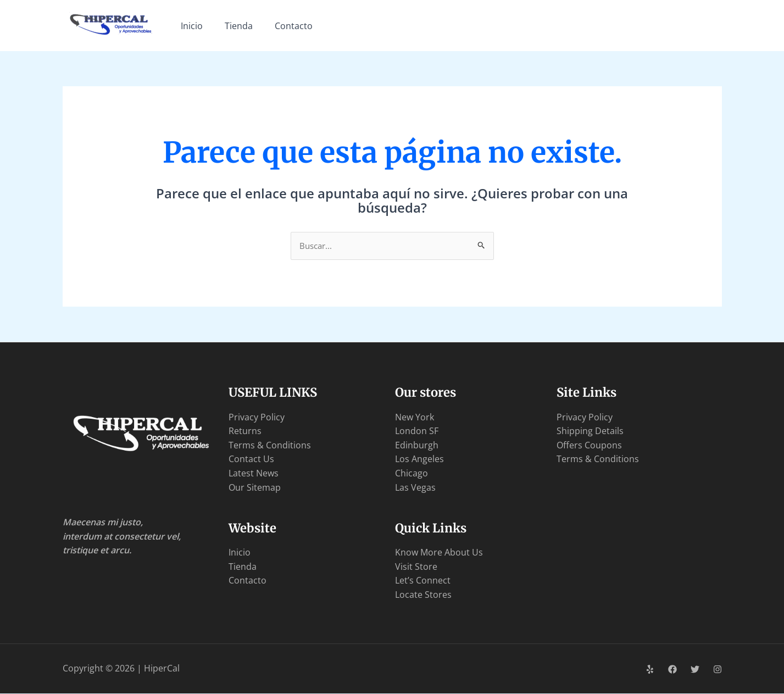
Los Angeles (419, 460)
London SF (417, 431)
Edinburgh (417, 446)
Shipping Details (590, 431)
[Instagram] (718, 670)
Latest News (254, 474)
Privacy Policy (257, 418)
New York (415, 418)
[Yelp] (650, 670)
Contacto (294, 26)
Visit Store (416, 567)
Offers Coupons (589, 446)
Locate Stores (423, 595)
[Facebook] (672, 670)
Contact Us (251, 460)
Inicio (192, 26)
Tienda (239, 26)
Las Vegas (415, 488)
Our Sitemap (255, 488)
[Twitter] (695, 670)
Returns (245, 431)
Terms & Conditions (270, 446)
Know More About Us (439, 553)
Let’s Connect (423, 581)
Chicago (412, 474)
